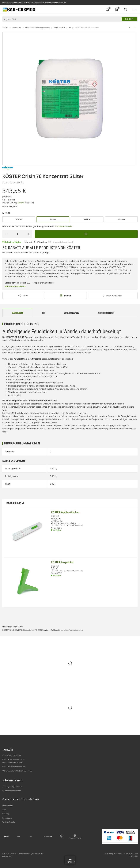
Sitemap (6, 814)
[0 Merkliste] (117, 9)
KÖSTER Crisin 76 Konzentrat (87, 28)
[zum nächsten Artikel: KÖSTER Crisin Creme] (135, 28)
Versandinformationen (12, 791)
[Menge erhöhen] (29, 234)
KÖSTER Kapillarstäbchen (65, 512)
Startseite (17, 28)
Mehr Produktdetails (15, 286)
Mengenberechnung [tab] (106, 313)
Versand (21, 203)
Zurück (5, 28)
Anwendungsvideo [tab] (72, 313)
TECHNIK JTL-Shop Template (130, 855)
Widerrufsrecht (9, 822)
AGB (4, 810)
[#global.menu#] (134, 9)
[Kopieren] (22, 183)
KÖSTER (55, 516)
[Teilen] (23, 296)
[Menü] (70, 860)
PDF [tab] (44, 313)
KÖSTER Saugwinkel (62, 562)
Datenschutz (8, 805)
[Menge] (17, 234)
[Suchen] (64, 19)
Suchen (129, 19)
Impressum (7, 818)
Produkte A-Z (60, 28)
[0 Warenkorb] (125, 9)
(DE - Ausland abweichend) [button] (61, 242)
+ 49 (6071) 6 (10, 755)
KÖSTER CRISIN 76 (15, 503)
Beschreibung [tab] (18, 313)
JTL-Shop (117, 853)
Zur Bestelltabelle (63, 226)
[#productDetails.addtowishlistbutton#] (65, 296)
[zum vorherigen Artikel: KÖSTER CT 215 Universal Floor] (130, 28)
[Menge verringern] (6, 234)
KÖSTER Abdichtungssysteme (37, 28)
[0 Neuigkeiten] (108, 9)
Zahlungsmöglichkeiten (12, 787)
